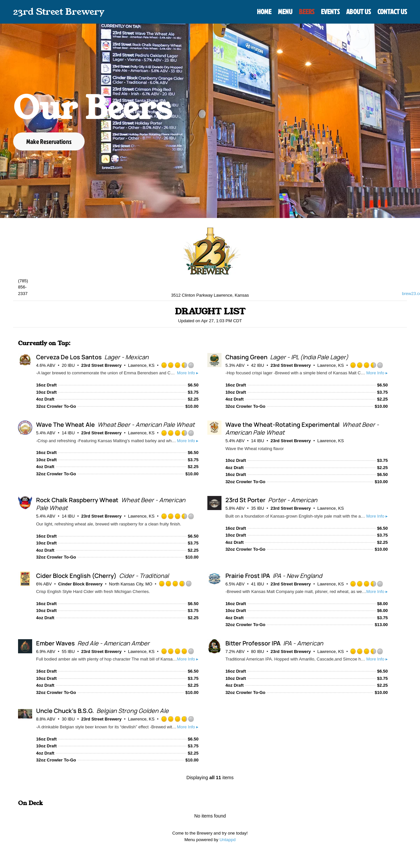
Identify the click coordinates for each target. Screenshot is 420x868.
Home (264, 11)
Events (330, 11)
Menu (285, 11)
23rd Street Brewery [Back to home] (59, 12)
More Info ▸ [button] (188, 373)
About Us (358, 11)
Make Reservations (49, 141)
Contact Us (392, 11)
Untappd (228, 840)
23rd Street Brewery (102, 365)
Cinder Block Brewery (80, 584)
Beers (307, 11)
